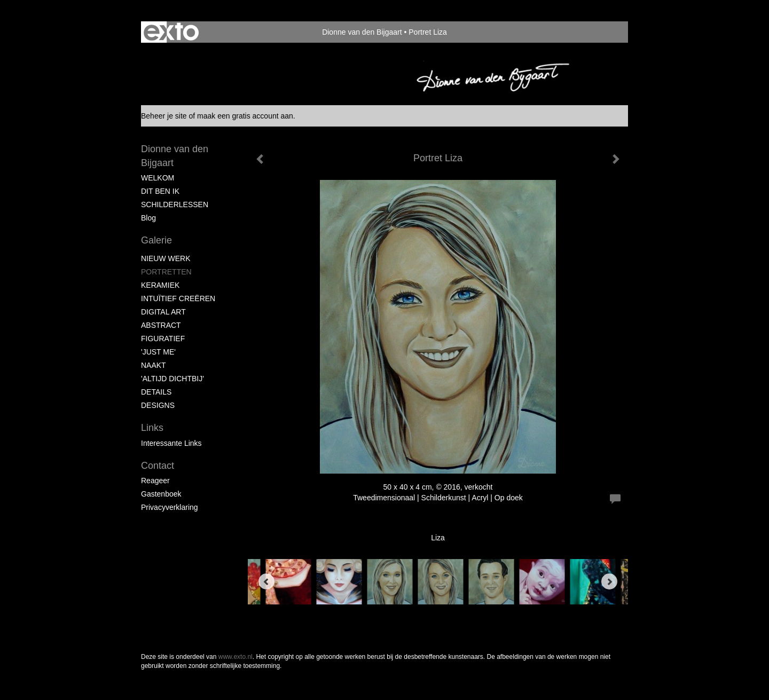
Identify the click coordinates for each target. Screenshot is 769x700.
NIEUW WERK (166, 258)
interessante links (171, 443)
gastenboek (161, 494)
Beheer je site (164, 116)
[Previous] (266, 581)
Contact (158, 466)
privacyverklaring (170, 507)
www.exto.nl (236, 657)
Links (152, 428)
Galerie (156, 240)
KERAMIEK (160, 285)
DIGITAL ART (163, 312)
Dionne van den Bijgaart (362, 32)
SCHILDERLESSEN (175, 205)
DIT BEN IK (160, 191)
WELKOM (158, 178)
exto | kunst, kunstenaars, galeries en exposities (171, 32)
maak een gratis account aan (245, 116)
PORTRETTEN (166, 272)
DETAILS (156, 392)
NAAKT (154, 365)
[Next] (609, 581)
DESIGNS (158, 405)
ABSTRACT (161, 325)
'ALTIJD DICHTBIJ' (172, 379)
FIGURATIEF (163, 339)
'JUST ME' (158, 352)
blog (148, 218)
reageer (155, 481)
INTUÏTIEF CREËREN (178, 298)
